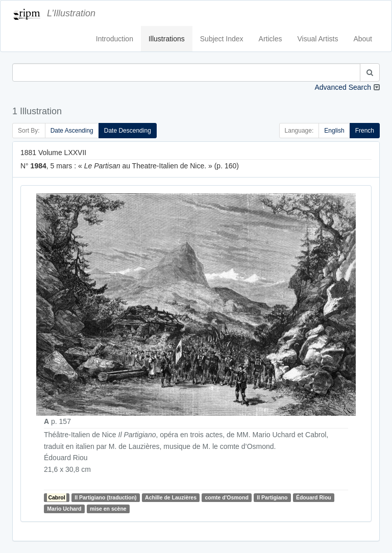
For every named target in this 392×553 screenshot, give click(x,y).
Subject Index (222, 39)
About (363, 39)
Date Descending (128, 131)
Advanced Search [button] (343, 87)
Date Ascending (72, 131)
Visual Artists (318, 39)
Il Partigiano (272, 497)
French (365, 131)
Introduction (115, 39)
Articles (271, 39)
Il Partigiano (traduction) (105, 497)
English (334, 131)
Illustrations (167, 39)
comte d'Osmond (227, 497)
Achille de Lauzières (171, 497)
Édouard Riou (314, 497)
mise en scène (108, 509)
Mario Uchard (64, 509)
